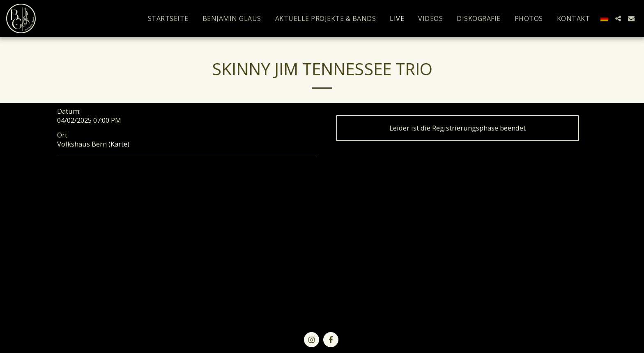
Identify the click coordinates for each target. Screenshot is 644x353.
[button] (618, 18)
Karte (119, 144)
